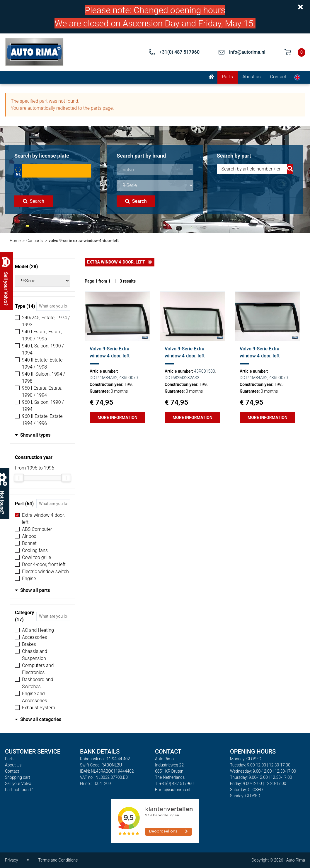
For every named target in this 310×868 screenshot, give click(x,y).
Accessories (34, 637)
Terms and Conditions (58, 860)
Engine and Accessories (34, 697)
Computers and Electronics (38, 669)
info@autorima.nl (247, 52)
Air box (29, 536)
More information (117, 418)
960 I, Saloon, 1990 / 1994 (43, 406)
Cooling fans (35, 550)
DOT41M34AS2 (104, 378)
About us (252, 77)
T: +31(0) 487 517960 (174, 783)
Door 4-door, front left (44, 564)
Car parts (35, 241)
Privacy (11, 860)
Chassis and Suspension (35, 655)
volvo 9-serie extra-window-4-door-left (84, 241)
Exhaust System (39, 708)
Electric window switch (45, 571)
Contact (278, 77)
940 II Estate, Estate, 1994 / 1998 (43, 363)
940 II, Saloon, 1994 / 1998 (44, 378)
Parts (228, 77)
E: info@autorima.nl (173, 790)
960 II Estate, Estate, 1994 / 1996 (43, 420)
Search (34, 201)
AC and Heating (38, 630)
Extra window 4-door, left (43, 519)
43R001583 (205, 371)
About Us (13, 765)
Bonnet (29, 543)
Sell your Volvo (18, 783)
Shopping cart (18, 777)
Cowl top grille (36, 557)
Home (15, 241)
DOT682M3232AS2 (182, 378)
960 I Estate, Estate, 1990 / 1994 (42, 392)
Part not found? (19, 790)
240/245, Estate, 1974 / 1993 (46, 321)
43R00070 (128, 378)
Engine (29, 579)
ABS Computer (37, 529)
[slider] (19, 478)
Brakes (29, 644)
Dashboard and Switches (38, 683)
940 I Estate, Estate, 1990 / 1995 (42, 335)
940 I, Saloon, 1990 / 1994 (43, 349)
